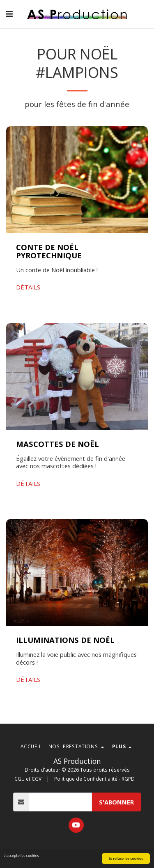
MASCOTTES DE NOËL (57, 444)
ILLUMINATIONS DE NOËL (65, 640)
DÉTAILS (28, 287)
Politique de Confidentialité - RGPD (94, 779)
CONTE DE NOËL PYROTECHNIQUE (49, 251)
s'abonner (116, 802)
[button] (9, 14)
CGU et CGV (28, 779)
